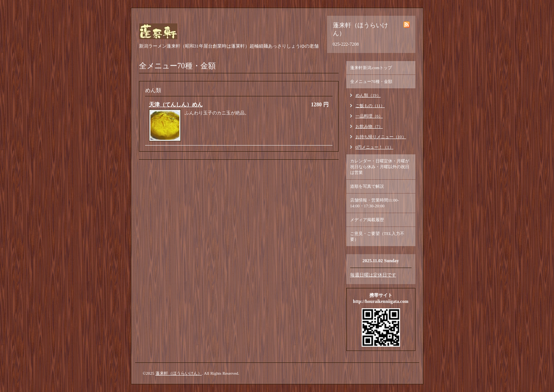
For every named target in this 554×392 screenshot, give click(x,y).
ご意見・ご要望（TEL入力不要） (377, 236)
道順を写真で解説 (367, 186)
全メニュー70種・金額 (371, 81)
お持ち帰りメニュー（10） (381, 137)
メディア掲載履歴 (367, 220)
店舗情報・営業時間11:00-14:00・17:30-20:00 (375, 203)
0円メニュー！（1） (375, 147)
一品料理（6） (369, 116)
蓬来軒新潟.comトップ (371, 68)
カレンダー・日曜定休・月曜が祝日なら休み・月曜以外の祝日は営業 (380, 167)
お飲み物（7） (369, 126)
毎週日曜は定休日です (373, 275)
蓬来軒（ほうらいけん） (179, 373)
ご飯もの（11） (370, 106)
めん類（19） (368, 95)
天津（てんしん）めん (176, 105)
